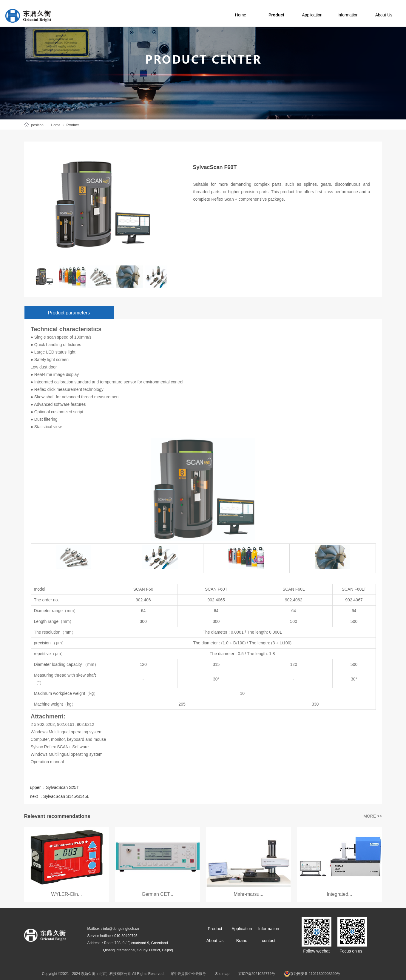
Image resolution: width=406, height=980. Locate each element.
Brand (242, 941)
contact (269, 941)
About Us (215, 941)
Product (290, 13)
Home (253, 13)
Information (361, 13)
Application (325, 13)
